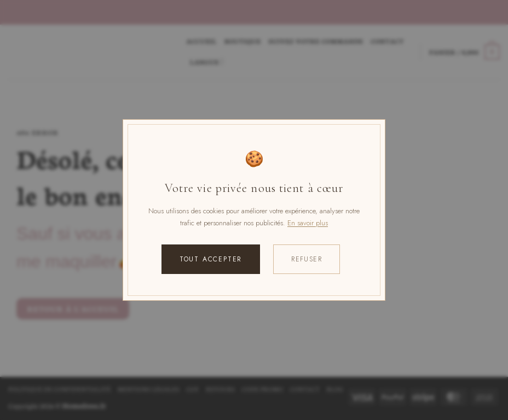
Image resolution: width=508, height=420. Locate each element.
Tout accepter (211, 259)
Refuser (307, 259)
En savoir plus (308, 223)
